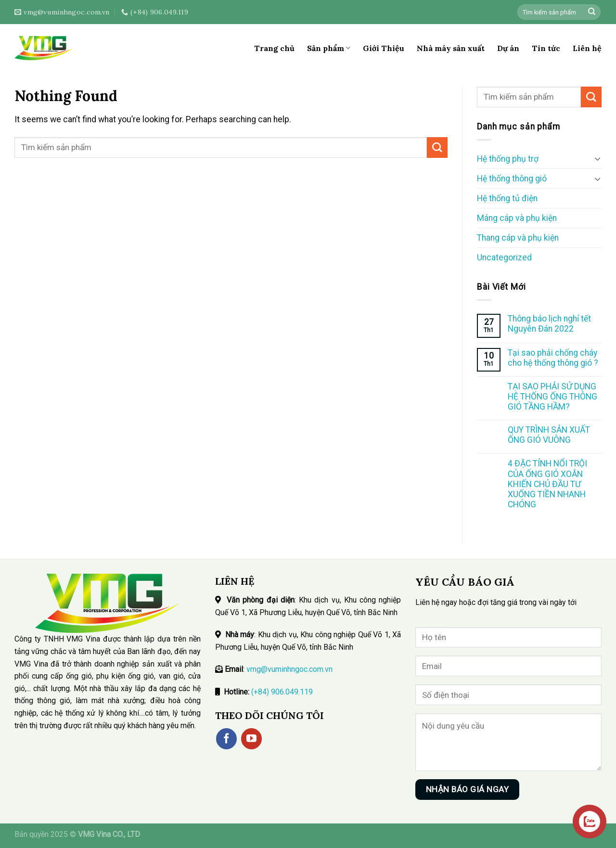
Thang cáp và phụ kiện (518, 238)
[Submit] (592, 12)
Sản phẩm (329, 48)
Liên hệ (587, 48)
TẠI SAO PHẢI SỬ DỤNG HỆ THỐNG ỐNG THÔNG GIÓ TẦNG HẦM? (552, 397)
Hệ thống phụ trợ (508, 159)
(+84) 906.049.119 (282, 692)
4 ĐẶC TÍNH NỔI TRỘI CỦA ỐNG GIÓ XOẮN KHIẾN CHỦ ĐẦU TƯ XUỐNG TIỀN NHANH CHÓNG (547, 484)
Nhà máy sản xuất (451, 48)
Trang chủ (274, 48)
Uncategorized (504, 257)
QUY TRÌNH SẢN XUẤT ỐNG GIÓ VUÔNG (549, 435)
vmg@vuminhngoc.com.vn (289, 669)
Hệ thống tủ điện (507, 198)
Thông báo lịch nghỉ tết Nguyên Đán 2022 (549, 324)
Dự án (508, 48)
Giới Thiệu (384, 48)
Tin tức (546, 48)
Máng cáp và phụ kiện (517, 218)
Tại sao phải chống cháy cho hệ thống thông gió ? (553, 358)
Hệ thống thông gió (512, 179)
